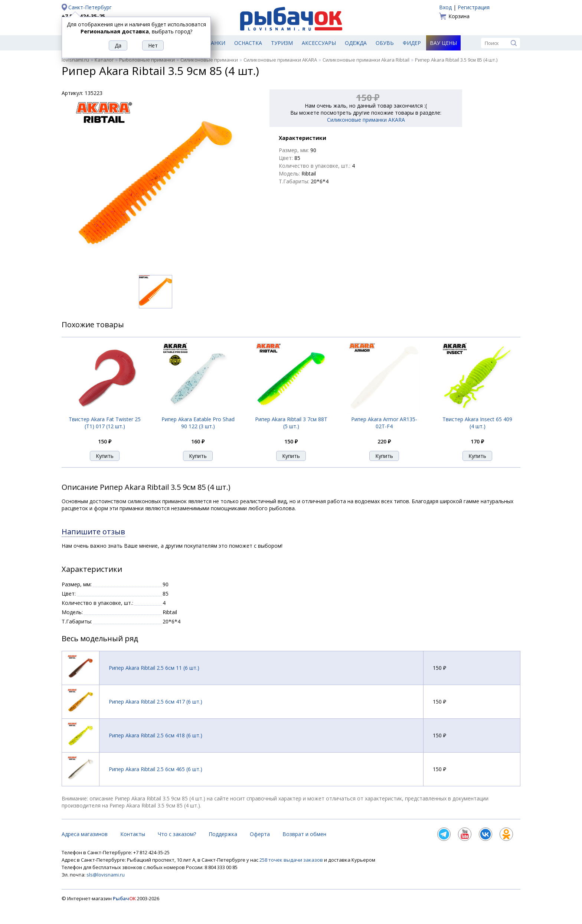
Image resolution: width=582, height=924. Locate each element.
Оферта (260, 834)
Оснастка (248, 43)
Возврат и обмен (304, 834)
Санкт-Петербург (90, 7)
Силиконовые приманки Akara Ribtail (366, 60)
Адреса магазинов (85, 834)
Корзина (459, 16)
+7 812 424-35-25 (83, 16)
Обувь (385, 43)
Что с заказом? (177, 834)
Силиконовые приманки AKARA (280, 60)
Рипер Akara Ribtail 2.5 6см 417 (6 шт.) (156, 702)
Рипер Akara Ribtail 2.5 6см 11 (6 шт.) (154, 668)
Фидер (412, 43)
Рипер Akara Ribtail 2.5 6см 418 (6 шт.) (156, 735)
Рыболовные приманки (147, 60)
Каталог (104, 60)
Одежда (356, 43)
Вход (445, 7)
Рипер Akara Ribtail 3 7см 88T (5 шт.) (291, 423)
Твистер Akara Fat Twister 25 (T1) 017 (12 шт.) (105, 423)
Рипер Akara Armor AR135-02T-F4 (384, 423)
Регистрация (474, 7)
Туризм (282, 43)
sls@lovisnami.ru (106, 875)
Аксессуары (319, 43)
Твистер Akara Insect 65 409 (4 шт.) (477, 423)
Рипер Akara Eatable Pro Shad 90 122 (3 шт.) (198, 423)
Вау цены (443, 43)
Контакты (133, 834)
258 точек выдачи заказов (292, 860)
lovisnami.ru (75, 60)
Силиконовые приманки (209, 60)
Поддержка (223, 834)
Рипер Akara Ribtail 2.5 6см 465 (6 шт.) (156, 769)
